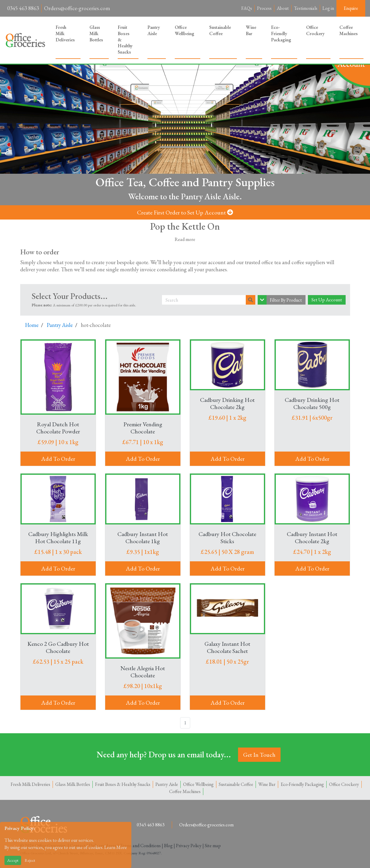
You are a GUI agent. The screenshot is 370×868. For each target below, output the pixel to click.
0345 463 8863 (23, 8)
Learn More (116, 847)
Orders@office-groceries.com (77, 8)
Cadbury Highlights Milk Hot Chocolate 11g (58, 537)
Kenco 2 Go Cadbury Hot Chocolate (58, 647)
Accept (13, 860)
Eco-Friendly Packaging (281, 33)
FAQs (247, 8)
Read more (185, 239)
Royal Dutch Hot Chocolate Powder (58, 427)
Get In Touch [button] (259, 754)
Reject (30, 860)
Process (264, 8)
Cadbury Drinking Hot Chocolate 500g (312, 403)
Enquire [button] (351, 8)
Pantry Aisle (154, 30)
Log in (328, 8)
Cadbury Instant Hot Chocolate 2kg (312, 537)
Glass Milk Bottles (96, 33)
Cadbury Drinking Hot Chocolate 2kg (227, 403)
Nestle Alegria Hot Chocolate (143, 671)
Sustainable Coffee (220, 30)
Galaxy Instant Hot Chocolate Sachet (227, 647)
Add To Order (58, 458)
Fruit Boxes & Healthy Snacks (125, 40)
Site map (213, 845)
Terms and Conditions (140, 845)
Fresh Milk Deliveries (65, 33)
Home (32, 325)
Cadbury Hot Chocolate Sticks (227, 537)
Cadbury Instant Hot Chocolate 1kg (143, 537)
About (283, 8)
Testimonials (306, 8)
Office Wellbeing (185, 30)
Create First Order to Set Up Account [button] (185, 212)
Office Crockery (315, 30)
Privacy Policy (189, 845)
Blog (168, 845)
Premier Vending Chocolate (143, 427)
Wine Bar (251, 30)
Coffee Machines (348, 30)
